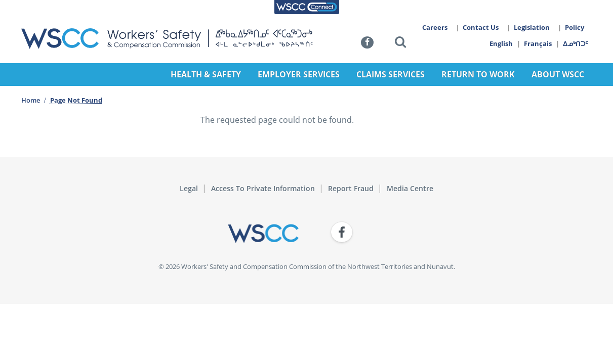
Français (538, 43)
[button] (400, 44)
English (501, 43)
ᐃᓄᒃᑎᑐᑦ (576, 43)
